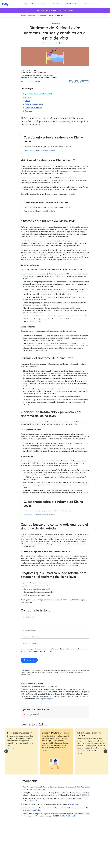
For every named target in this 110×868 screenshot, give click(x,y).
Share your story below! (29, 617)
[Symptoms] (46, 4)
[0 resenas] (77, 82)
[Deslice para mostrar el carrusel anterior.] (6, 751)
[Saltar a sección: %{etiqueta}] (38, 94)
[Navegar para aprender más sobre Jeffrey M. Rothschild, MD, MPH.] (45, 76)
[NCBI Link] (85, 795)
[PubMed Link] (36, 810)
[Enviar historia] (29, 660)
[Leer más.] (19, 733)
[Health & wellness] (74, 4)
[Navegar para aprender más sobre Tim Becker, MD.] (32, 71)
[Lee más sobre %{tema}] (39, 77)
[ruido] (54, 316)
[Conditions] (58, 4)
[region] (56, 751)
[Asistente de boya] (53, 600)
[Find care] (89, 4)
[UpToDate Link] (40, 789)
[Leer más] (9, 748)
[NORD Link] (74, 804)
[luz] (58, 316)
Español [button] (63, 43)
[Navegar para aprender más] (23, 15)
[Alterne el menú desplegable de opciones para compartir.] (85, 82)
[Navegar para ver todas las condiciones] (32, 15)
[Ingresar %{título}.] (55, 620)
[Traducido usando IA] (49, 43)
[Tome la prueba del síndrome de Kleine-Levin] (39, 150)
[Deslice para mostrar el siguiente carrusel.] (105, 751)
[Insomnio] (43, 319)
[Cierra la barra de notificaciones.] (105, 10)
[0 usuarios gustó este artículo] (70, 82)
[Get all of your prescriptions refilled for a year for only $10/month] (55, 10)
